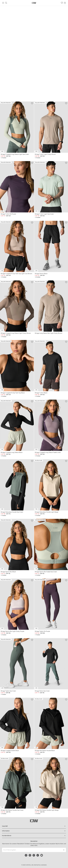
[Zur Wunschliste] (62, 3)
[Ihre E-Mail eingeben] (32, 850)
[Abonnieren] (64, 850)
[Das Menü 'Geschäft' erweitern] (34, 826)
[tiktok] (38, 855)
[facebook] (26, 855)
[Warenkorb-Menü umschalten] (65, 3)
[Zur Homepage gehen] (34, 3)
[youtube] (42, 855)
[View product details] (17, 130)
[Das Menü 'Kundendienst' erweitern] (34, 836)
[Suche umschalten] (6, 3)
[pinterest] (34, 855)
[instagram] (30, 855)
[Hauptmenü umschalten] (3, 3)
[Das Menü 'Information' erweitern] (34, 831)
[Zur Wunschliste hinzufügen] (32, 103)
